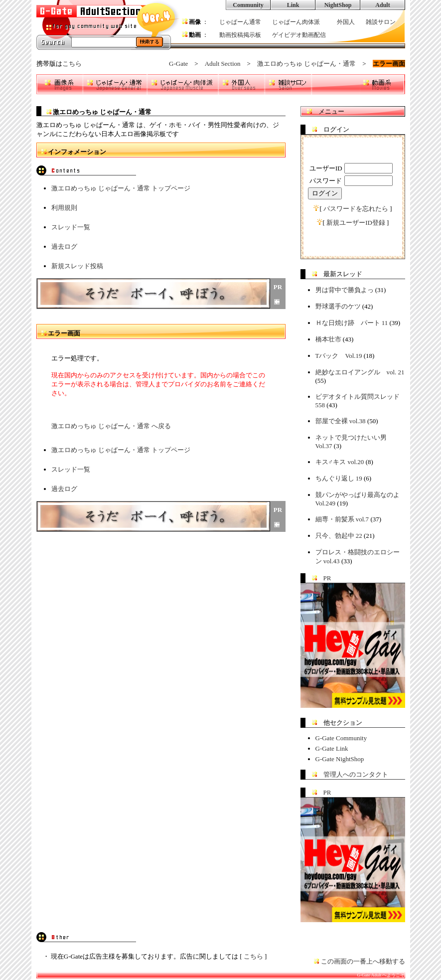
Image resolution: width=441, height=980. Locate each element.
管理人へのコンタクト (356, 774)
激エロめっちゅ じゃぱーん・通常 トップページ (121, 188)
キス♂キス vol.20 (340, 462)
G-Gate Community (341, 738)
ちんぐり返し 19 (339, 478)
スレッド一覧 (71, 227)
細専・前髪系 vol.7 (342, 519)
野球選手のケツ (338, 306)
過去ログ (64, 246)
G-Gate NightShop (340, 759)
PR (327, 578)
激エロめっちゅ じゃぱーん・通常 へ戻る (111, 426)
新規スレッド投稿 (77, 266)
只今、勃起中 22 (339, 536)
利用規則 (64, 208)
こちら (72, 64)
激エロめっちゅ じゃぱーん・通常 (306, 64)
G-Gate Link (332, 748)
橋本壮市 (328, 339)
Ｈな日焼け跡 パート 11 (352, 323)
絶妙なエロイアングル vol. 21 (360, 372)
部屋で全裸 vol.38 (341, 421)
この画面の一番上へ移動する (363, 961)
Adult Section (223, 64)
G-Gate (178, 64)
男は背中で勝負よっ (345, 290)
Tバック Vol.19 (339, 356)
